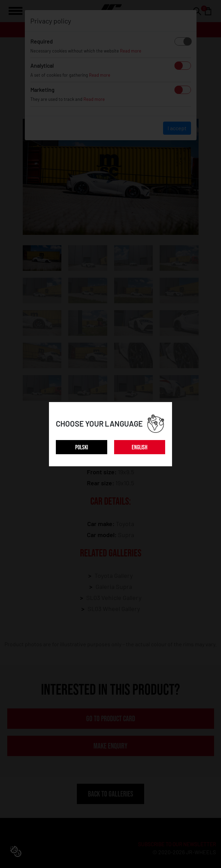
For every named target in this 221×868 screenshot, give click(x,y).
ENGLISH (140, 447)
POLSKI (82, 447)
